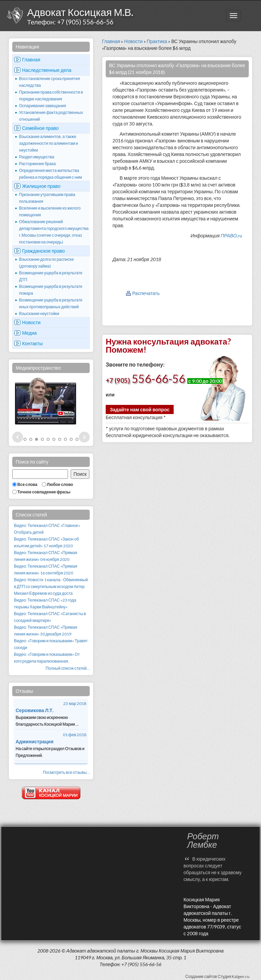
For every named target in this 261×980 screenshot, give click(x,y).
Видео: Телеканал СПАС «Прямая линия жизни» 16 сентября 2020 (46, 570)
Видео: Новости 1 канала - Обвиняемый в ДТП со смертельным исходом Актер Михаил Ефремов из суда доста (51, 586)
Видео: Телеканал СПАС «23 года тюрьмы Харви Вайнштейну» (45, 603)
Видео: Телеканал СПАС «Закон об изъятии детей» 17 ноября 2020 (46, 542)
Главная (31, 60)
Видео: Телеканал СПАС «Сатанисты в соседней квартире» (50, 617)
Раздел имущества (37, 157)
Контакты (32, 343)
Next (84, 437)
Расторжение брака (37, 164)
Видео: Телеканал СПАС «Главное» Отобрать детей (47, 529)
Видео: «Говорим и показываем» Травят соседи (51, 644)
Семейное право (40, 128)
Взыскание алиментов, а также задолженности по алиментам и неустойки (49, 143)
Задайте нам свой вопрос (140, 409)
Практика (157, 41)
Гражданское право (43, 251)
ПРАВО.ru (231, 236)
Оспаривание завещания (42, 106)
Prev (18, 437)
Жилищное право (41, 186)
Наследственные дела (47, 70)
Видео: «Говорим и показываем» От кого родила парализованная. (47, 658)
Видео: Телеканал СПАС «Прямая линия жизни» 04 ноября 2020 (46, 556)
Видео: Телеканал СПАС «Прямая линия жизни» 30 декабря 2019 (46, 631)
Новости (31, 322)
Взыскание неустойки (39, 313)
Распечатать (146, 293)
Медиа (29, 333)
